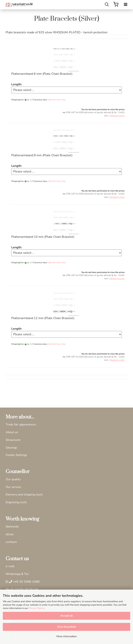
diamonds (12, 527)
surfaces (11, 542)
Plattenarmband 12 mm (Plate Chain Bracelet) (43, 318)
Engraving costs (16, 502)
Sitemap (11, 448)
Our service (13, 487)
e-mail (10, 566)
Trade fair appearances (21, 425)
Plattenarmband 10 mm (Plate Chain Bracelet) (43, 237)
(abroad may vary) (57, 100)
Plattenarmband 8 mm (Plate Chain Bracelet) (42, 155)
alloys (10, 534)
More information (67, 636)
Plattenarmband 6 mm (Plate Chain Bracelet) (42, 74)
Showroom (13, 440)
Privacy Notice (36, 608)
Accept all (66, 616)
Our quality (13, 479)
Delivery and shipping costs (24, 495)
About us (12, 432)
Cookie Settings (16, 455)
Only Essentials (67, 627)
